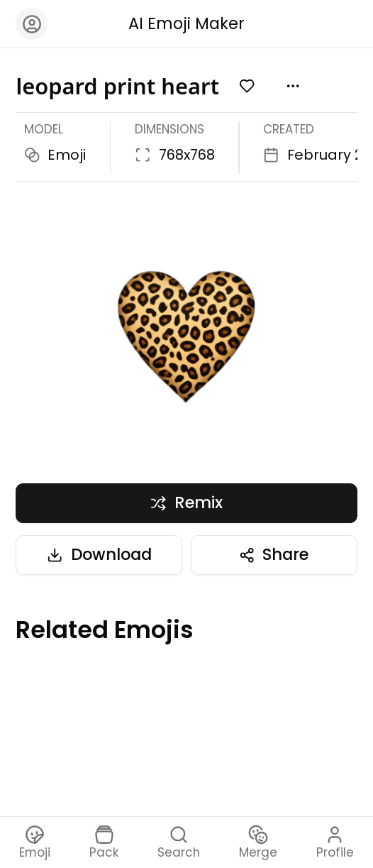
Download (99, 554)
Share (274, 554)
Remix (186, 502)
